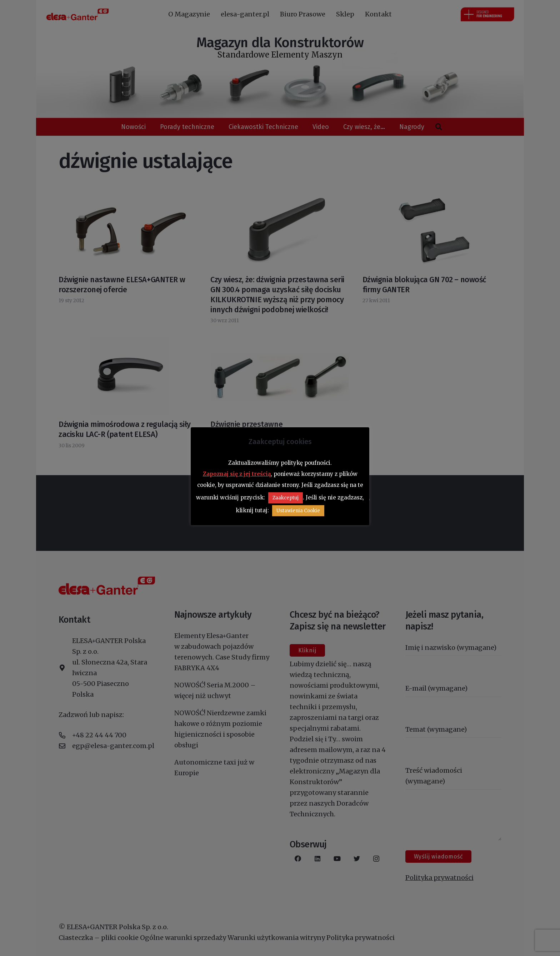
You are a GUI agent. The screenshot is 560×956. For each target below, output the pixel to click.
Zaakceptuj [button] (286, 498)
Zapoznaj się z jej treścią (237, 474)
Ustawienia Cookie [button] (298, 511)
